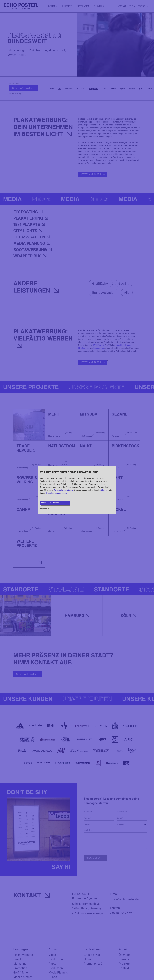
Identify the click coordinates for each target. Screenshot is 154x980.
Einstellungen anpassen (56, 493)
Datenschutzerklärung (64, 490)
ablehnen (104, 490)
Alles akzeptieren (55, 503)
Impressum (45, 509)
